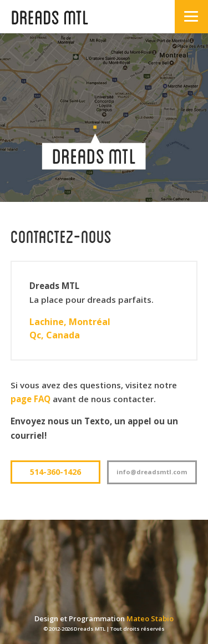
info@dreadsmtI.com (152, 472)
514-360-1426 (55, 472)
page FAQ (31, 399)
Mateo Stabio (150, 618)
